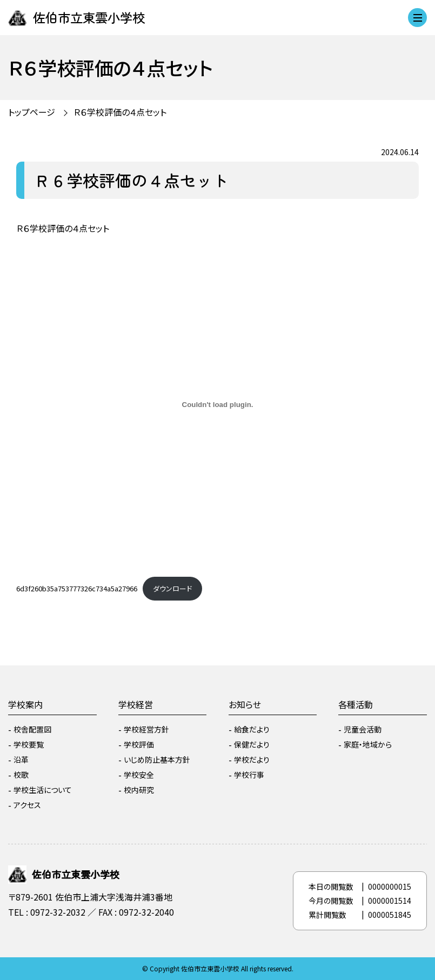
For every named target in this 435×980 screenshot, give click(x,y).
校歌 (21, 775)
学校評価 (139, 744)
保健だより (252, 744)
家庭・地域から (368, 744)
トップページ (32, 112)
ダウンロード (172, 588)
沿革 (21, 759)
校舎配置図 (32, 729)
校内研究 (139, 790)
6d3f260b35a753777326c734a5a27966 (77, 588)
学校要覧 (29, 744)
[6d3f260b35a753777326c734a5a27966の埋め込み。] (217, 404)
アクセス (27, 805)
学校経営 (136, 704)
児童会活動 (363, 729)
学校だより (252, 759)
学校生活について (43, 790)
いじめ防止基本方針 (157, 759)
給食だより (252, 729)
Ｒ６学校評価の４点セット (120, 112)
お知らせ (245, 704)
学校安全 (139, 775)
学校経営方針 (146, 729)
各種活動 (356, 704)
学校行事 (249, 775)
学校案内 (25, 704)
